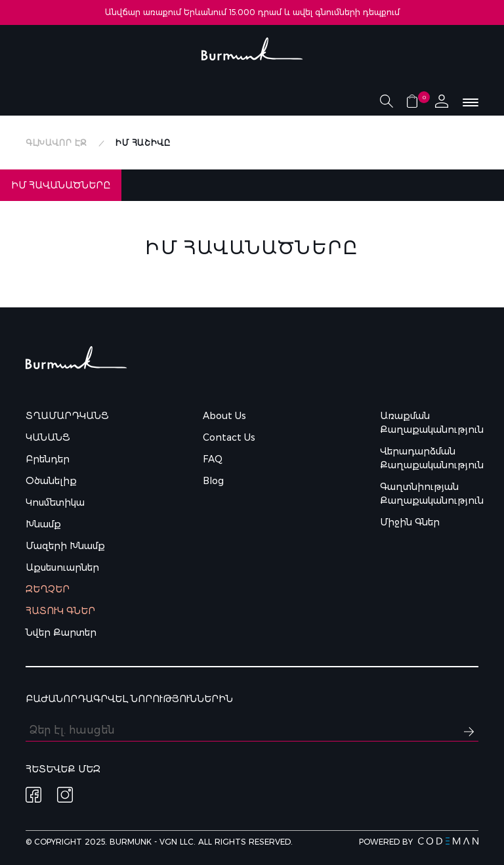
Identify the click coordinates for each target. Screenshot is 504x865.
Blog (213, 481)
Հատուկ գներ (60, 611)
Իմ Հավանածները (61, 185)
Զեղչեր (48, 589)
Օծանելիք (51, 481)
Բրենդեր (48, 459)
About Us (224, 416)
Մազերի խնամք (65, 546)
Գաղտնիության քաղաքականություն (429, 494)
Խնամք (43, 524)
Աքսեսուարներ (62, 567)
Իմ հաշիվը (143, 143)
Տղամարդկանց (67, 416)
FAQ (213, 459)
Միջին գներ (410, 522)
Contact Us (229, 437)
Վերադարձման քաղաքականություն (429, 458)
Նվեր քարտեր (61, 632)
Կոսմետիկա (55, 502)
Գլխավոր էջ (56, 143)
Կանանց (48, 437)
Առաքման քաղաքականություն (429, 423)
